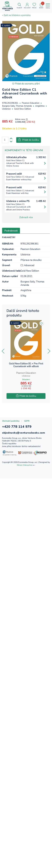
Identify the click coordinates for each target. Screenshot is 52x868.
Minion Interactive (25, 465)
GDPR (27, 421)
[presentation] (3, 351)
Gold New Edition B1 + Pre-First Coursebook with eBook (26, 365)
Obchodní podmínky (11, 421)
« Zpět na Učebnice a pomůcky (16, 15)
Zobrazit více (26, 217)
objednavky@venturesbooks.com (24, 433)
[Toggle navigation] (48, 6)
